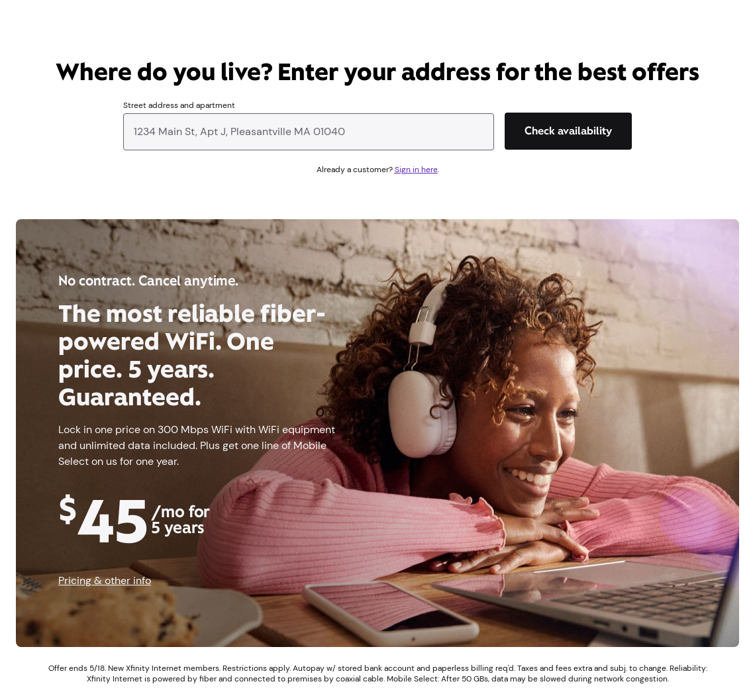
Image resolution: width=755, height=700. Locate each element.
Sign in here (416, 170)
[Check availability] (568, 131)
